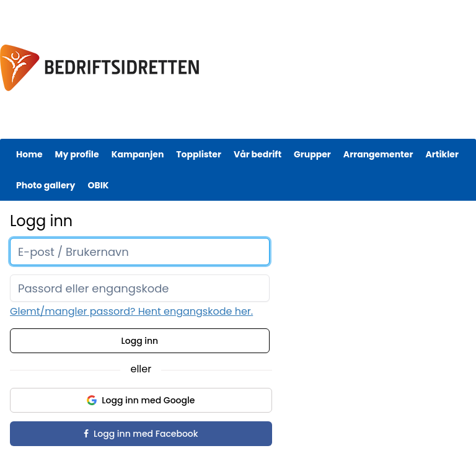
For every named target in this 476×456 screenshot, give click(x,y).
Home (29, 154)
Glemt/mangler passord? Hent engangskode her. (131, 311)
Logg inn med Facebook (141, 434)
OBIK (98, 185)
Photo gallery (46, 185)
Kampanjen (138, 154)
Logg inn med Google (141, 400)
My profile (77, 154)
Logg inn (140, 341)
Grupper (312, 154)
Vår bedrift (258, 154)
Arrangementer (378, 154)
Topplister (199, 154)
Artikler (442, 154)
